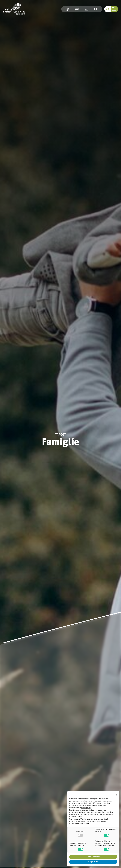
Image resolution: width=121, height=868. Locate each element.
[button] (116, 795)
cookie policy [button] (86, 808)
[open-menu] (114, 9)
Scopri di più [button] (93, 862)
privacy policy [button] (97, 801)
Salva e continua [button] (93, 857)
